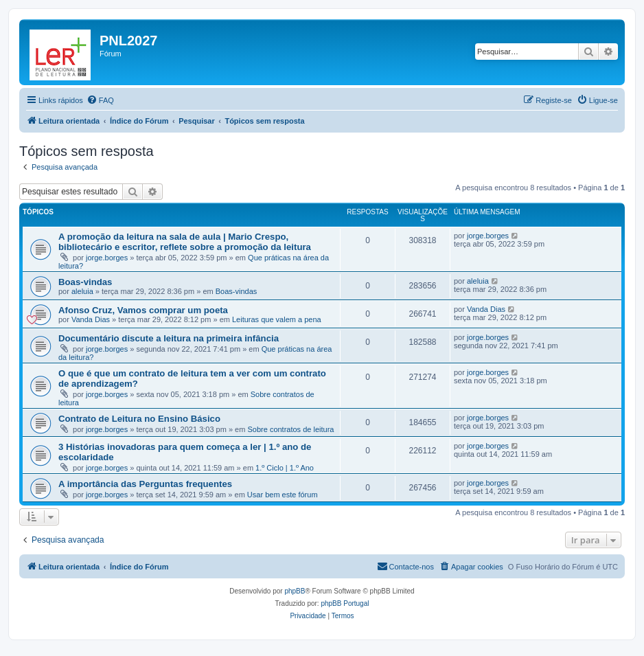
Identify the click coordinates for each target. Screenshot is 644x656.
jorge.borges (107, 258)
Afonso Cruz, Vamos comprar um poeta (143, 310)
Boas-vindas (85, 282)
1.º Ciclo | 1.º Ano (285, 468)
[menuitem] (100, 100)
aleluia (82, 291)
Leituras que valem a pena (277, 319)
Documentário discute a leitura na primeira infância (169, 338)
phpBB (295, 591)
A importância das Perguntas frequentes (145, 484)
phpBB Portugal (345, 603)
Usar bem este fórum (283, 495)
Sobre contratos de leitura (290, 429)
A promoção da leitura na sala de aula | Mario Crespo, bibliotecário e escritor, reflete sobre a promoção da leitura (185, 242)
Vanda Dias (91, 319)
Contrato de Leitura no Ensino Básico (139, 419)
